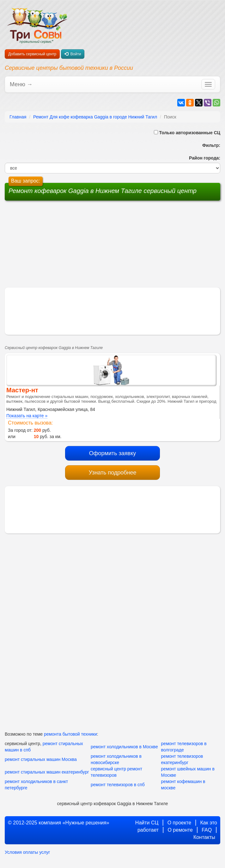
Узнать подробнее (112, 473)
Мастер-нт (22, 390)
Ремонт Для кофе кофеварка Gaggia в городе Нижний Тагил (95, 117)
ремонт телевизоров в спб (118, 785)
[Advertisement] (64, 246)
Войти (73, 54)
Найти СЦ (147, 823)
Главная (18, 117)
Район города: (203, 158)
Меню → (21, 84)
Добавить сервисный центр (32, 54)
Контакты (204, 837)
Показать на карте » (27, 416)
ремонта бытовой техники (70, 734)
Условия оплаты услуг (27, 852)
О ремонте (180, 830)
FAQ (207, 830)
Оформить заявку (113, 453)
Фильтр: (209, 145)
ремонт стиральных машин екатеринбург (47, 772)
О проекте (179, 823)
